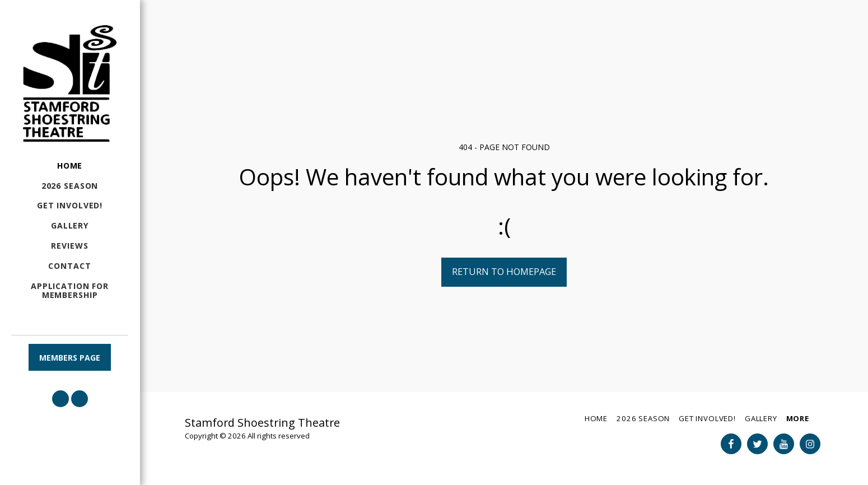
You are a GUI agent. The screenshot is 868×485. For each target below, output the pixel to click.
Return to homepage (504, 271)
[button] (60, 399)
